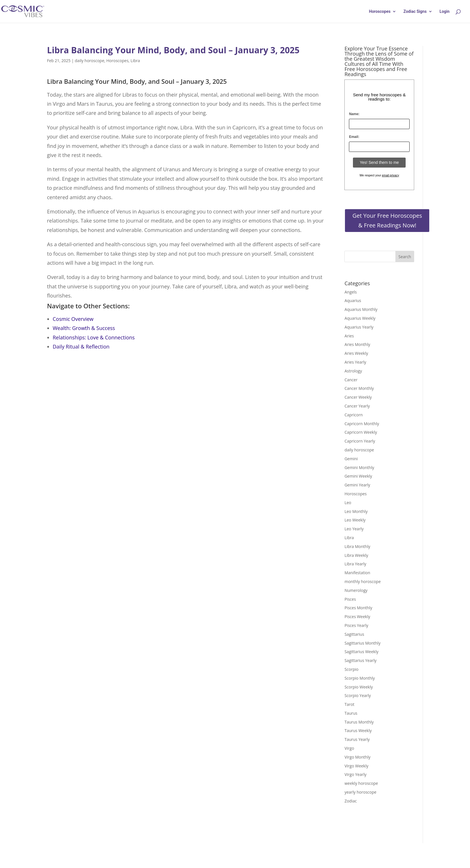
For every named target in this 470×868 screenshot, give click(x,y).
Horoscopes (380, 12)
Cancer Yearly (357, 406)
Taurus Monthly (359, 722)
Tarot (349, 704)
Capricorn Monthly (362, 424)
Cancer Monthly (359, 388)
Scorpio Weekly (358, 687)
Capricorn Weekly (361, 432)
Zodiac (351, 801)
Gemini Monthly (359, 467)
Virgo (349, 748)
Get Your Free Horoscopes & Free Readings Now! (387, 220)
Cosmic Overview (73, 319)
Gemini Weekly (358, 476)
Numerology (356, 590)
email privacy (391, 175)
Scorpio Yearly (357, 695)
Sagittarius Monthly (362, 643)
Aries (349, 336)
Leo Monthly (356, 511)
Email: (354, 137)
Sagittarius (354, 634)
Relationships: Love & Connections (94, 337)
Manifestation (357, 573)
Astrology (353, 371)
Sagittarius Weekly (361, 652)
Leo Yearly (354, 529)
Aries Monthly (357, 344)
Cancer (351, 380)
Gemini (351, 459)
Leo (348, 503)
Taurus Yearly (357, 739)
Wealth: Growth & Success (84, 328)
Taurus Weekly (358, 731)
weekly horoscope (361, 783)
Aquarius (353, 300)
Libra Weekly (356, 555)
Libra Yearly (355, 564)
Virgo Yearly (355, 774)
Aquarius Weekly (360, 318)
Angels (351, 292)
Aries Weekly (356, 353)
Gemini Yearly (357, 485)
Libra (135, 61)
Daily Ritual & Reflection (81, 347)
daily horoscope (90, 61)
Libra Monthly (357, 546)
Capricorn (353, 415)
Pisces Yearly (356, 625)
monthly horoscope (362, 581)
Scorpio (351, 669)
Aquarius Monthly (361, 309)
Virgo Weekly (356, 766)
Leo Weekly (355, 520)
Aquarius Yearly (359, 327)
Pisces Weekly (357, 617)
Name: (354, 114)
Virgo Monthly (357, 757)
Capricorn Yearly (360, 441)
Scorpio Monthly (359, 678)
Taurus (351, 713)
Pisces (350, 599)
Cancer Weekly (358, 397)
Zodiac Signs (415, 12)
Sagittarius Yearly (360, 660)
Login (445, 12)
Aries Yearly (355, 362)
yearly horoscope (360, 792)
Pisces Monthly (358, 608)
